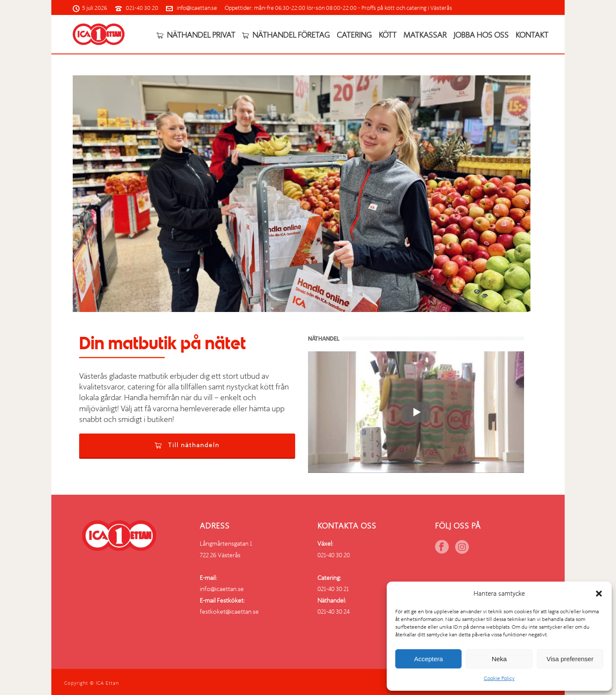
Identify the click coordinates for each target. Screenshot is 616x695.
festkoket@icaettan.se (229, 612)
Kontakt (532, 35)
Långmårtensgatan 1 (226, 544)
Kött (388, 35)
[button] (599, 594)
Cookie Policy (499, 678)
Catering (354, 35)
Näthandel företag (286, 35)
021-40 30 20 (142, 8)
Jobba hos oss (481, 35)
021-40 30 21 (333, 589)
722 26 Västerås (220, 555)
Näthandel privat (196, 35)
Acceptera (429, 659)
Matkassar (425, 35)
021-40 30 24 (333, 612)
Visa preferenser (570, 659)
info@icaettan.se (197, 8)
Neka (499, 659)
